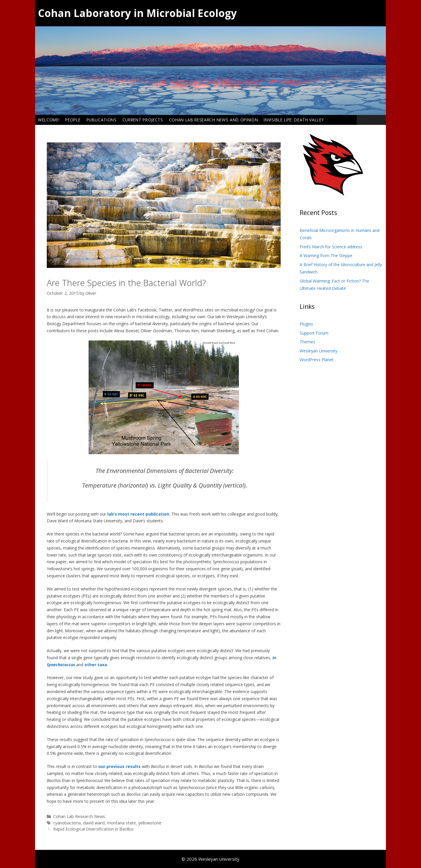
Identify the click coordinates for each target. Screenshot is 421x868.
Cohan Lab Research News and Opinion (214, 120)
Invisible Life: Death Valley (294, 120)
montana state (121, 823)
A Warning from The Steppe (326, 255)
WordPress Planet (317, 360)
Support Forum (314, 333)
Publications (102, 120)
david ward (94, 823)
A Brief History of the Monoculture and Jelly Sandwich (341, 268)
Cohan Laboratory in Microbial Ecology (137, 13)
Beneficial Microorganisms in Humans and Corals (340, 234)
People (73, 120)
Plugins (306, 324)
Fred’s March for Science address (331, 247)
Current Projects (143, 120)
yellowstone (150, 823)
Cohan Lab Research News (79, 816)
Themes (307, 342)
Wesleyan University (319, 351)
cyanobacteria (67, 823)
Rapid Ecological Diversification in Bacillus (93, 829)
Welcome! (49, 120)
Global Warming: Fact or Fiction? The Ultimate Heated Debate (334, 285)
